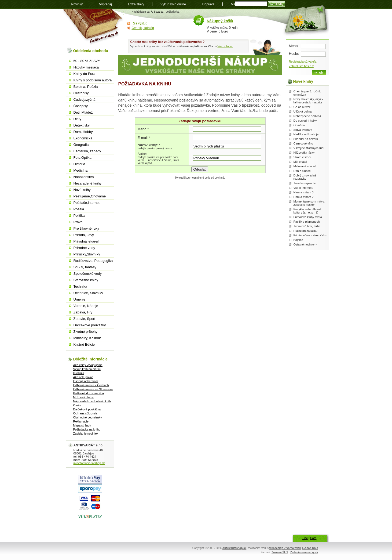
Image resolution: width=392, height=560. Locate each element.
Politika (79, 216)
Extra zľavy (136, 4)
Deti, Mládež (83, 112)
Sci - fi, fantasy (85, 267)
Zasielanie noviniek (86, 433)
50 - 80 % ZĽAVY (87, 61)
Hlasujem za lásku (305, 231)
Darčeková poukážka (87, 409)
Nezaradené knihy (88, 183)
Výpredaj (105, 4)
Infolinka (79, 373)
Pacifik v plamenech (307, 222)
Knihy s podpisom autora (93, 80)
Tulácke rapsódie (305, 183)
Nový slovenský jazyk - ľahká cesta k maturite (308, 101)
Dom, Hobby (83, 132)
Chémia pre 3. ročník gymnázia (307, 93)
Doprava (208, 4)
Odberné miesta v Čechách (91, 385)
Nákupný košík (220, 21)
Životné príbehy (86, 332)
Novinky (77, 4)
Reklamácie (81, 421)
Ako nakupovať (83, 377)
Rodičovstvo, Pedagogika (93, 261)
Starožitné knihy (86, 280)
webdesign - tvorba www (285, 548)
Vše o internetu (303, 188)
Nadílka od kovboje (306, 134)
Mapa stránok (82, 425)
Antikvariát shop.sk (94, 27)
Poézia (79, 209)
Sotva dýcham (303, 130)
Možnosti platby (83, 397)
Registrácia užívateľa (303, 62)
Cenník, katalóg (143, 28)
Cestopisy (81, 93)
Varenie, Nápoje (86, 306)
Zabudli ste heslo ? (301, 66)
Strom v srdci (302, 157)
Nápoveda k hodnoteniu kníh (92, 401)
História (79, 164)
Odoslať (200, 169)
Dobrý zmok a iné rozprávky (305, 177)
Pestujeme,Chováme (90, 196)
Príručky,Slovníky (87, 254)
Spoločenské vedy (88, 274)
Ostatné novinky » (305, 244)
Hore (313, 538)
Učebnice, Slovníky (88, 293)
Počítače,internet (87, 203)
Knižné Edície (84, 344)
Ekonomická (83, 138)
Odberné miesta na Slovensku (93, 389)
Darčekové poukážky (90, 325)
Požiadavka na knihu (87, 429)
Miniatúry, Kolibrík (87, 338)
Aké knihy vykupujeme (88, 365)
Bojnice (298, 240)
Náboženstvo (84, 177)
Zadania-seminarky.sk (304, 552)
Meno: (294, 46)
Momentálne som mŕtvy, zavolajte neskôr (309, 203)
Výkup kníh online (173, 4)
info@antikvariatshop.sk (89, 463)
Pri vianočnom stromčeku (310, 235)
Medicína (81, 170)
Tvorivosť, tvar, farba (307, 226)
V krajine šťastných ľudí (309, 148)
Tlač (305, 538)
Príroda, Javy (84, 235)
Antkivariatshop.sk (234, 548)
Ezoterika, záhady (87, 151)
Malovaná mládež (305, 166)
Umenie (80, 299)
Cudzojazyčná (85, 100)
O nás (77, 405)
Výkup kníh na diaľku (87, 369)
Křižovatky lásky (304, 153)
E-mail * (144, 138)
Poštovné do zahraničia (89, 393)
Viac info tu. (225, 46)
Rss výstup (140, 23)
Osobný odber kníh (86, 381)
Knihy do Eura (85, 74)
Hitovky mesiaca (86, 67)
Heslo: (294, 54)
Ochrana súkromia (85, 413)
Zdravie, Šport (85, 319)
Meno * (143, 129)
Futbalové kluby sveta (308, 217)
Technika (80, 286)
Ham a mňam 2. (304, 197)
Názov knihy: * (149, 145)
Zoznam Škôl (280, 552)
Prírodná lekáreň (86, 241)
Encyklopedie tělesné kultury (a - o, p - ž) (307, 211)
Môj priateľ (301, 162)
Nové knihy (82, 190)
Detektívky (82, 125)
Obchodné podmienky (88, 417)
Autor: (142, 154)
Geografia (81, 145)
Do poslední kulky (305, 121)
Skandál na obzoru (306, 139)
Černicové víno (303, 143)
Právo (78, 222)
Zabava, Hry (83, 312)
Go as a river (302, 107)
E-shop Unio (310, 548)
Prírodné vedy (84, 248)
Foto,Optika (83, 158)
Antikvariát (157, 12)
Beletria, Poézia (86, 87)
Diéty (78, 119)
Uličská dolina (303, 111)
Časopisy (81, 106)
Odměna (299, 125)
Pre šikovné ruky (86, 228)
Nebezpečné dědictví (307, 116)
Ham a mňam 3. (304, 192)
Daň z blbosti (302, 171)
